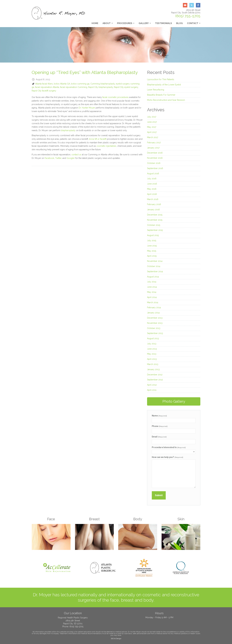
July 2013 (152, 344)
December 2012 (155, 375)
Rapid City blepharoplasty (101, 87)
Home (95, 23)
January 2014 (153, 313)
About (108, 24)
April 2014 (152, 297)
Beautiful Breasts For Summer (161, 95)
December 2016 (155, 153)
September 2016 (155, 168)
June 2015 (152, 246)
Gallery (145, 24)
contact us (76, 155)
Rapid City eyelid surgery (126, 87)
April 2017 (152, 132)
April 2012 (152, 385)
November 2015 (155, 220)
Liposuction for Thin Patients (161, 79)
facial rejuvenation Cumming (74, 87)
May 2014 (152, 292)
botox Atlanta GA (62, 84)
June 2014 (152, 287)
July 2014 (152, 282)
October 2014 (154, 266)
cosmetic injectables (106, 146)
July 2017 (152, 117)
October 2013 (154, 328)
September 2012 (155, 380)
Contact (194, 24)
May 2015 (152, 251)
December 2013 (155, 318)
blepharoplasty (68, 130)
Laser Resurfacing (156, 90)
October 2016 (154, 163)
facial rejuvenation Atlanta (47, 87)
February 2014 (154, 307)
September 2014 (155, 271)
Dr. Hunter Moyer (87, 108)
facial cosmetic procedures (115, 97)
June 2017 (152, 122)
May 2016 (152, 189)
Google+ (71, 158)
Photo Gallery (174, 401)
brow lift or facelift (98, 139)
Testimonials (163, 23)
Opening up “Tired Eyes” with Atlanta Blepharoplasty (85, 72)
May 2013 (152, 354)
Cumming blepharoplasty (103, 84)
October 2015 (154, 225)
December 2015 (155, 215)
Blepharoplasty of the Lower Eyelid (164, 85)
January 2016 (153, 210)
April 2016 (152, 194)
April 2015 (152, 256)
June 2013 (152, 349)
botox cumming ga (80, 84)
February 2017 (154, 143)
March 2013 (153, 364)
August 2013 (153, 338)
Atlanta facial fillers (44, 84)
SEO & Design (116, 639)
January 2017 (153, 148)
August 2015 (153, 235)
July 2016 (152, 179)
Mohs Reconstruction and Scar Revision (166, 100)
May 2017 (152, 127)
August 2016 (153, 174)
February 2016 (154, 204)
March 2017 (153, 137)
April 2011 (152, 390)
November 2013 (155, 323)
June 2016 (152, 184)
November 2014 (155, 261)
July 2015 (152, 240)
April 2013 (152, 359)
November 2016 (155, 158)
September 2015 (155, 230)
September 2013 (155, 333)
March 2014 (153, 302)
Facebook (49, 158)
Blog (179, 23)
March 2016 (153, 199)
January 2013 (153, 369)
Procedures (126, 24)
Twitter (58, 158)
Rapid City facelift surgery (44, 91)
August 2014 (153, 277)
